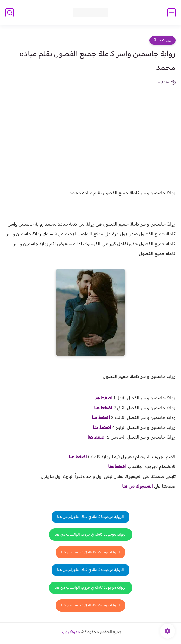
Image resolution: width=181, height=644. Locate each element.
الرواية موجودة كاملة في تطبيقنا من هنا (90, 552)
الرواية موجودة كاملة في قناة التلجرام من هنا (90, 517)
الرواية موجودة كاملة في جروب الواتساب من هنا (91, 535)
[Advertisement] (90, 127)
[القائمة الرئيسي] (171, 13)
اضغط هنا (103, 398)
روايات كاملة (163, 40)
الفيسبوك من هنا (138, 487)
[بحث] (10, 13)
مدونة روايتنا (70, 632)
